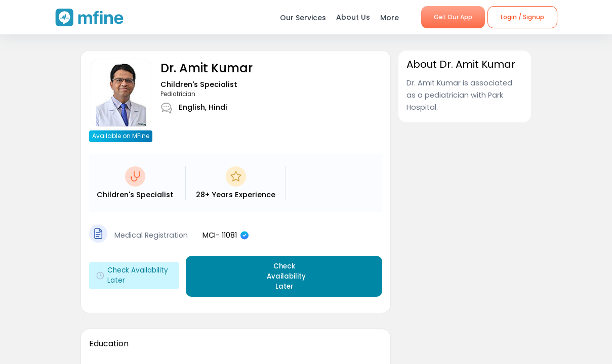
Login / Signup (522, 17)
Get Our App (453, 17)
